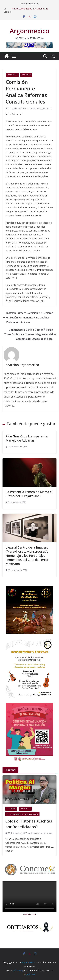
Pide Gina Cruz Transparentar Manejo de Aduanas (27, 438)
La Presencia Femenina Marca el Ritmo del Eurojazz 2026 (29, 494)
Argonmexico (29, 31)
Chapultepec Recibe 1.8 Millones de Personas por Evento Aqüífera (30, 10)
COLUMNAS (11, 809)
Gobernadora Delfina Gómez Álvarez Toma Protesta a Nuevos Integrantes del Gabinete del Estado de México (30, 334)
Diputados (26, 75)
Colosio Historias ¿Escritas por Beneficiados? (29, 824)
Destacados (12, 75)
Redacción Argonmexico (40, 108)
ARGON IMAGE (29, 915)
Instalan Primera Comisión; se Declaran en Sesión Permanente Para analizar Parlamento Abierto (28, 318)
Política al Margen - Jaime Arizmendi (22, 814)
